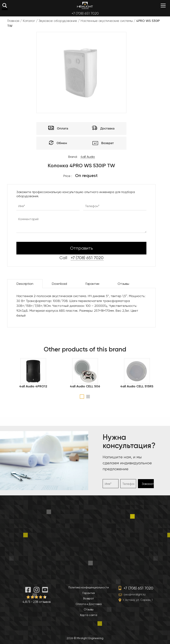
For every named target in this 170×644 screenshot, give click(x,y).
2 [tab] (88, 397)
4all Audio (88, 157)
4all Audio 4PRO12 (33, 386)
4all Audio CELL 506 (85, 386)
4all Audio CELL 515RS (137, 386)
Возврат (89, 598)
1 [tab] (82, 397)
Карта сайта (89, 615)
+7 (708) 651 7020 (85, 13)
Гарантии (92, 284)
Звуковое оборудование (58, 21)
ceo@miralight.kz (135, 595)
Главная (13, 21)
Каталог (29, 21)
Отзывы (123, 284)
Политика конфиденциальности (89, 587)
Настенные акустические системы (107, 21)
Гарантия (89, 593)
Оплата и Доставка (89, 604)
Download (59, 284)
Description (25, 284)
